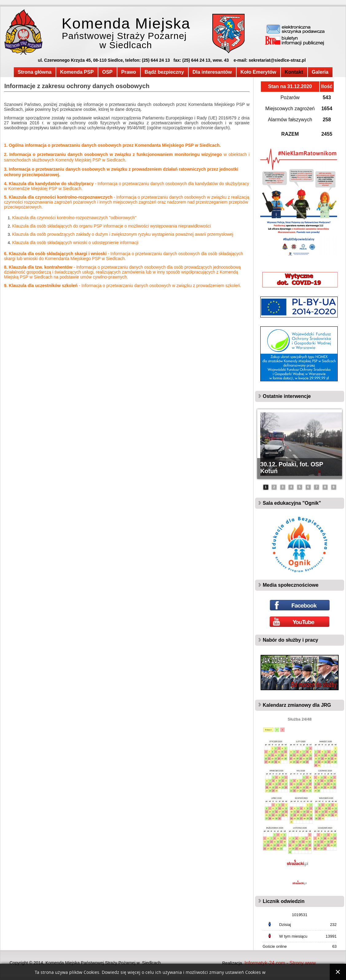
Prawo (129, 72)
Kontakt (294, 72)
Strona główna (35, 72)
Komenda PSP (77, 72)
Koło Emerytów (258, 72)
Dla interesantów (212, 72)
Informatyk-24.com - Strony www (280, 963)
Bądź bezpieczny (164, 72)
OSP (108, 72)
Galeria (320, 72)
